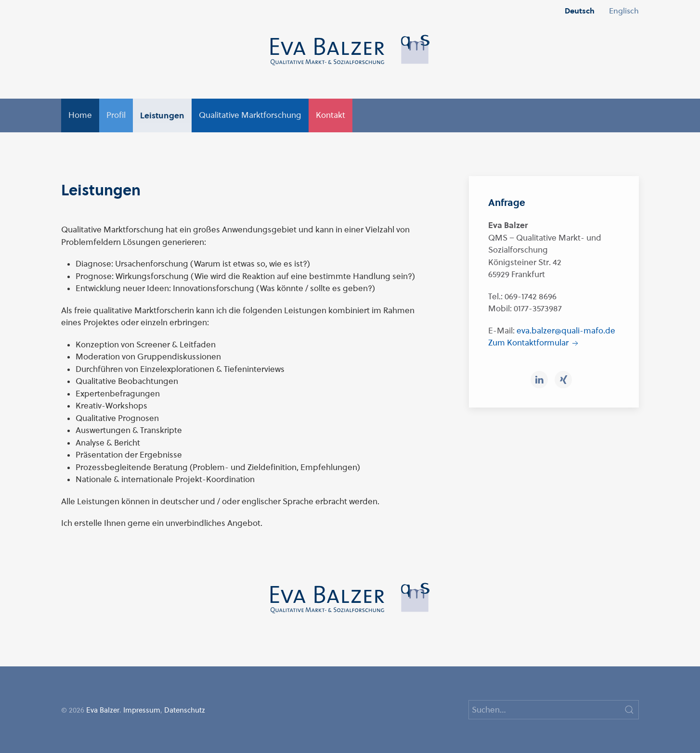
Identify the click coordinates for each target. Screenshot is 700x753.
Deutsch (580, 11)
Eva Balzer (103, 710)
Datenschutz (185, 710)
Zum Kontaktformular (534, 343)
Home (80, 115)
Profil (116, 115)
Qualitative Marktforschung (250, 115)
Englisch (624, 11)
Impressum (142, 710)
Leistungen (162, 115)
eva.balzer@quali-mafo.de (566, 331)
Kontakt (331, 115)
